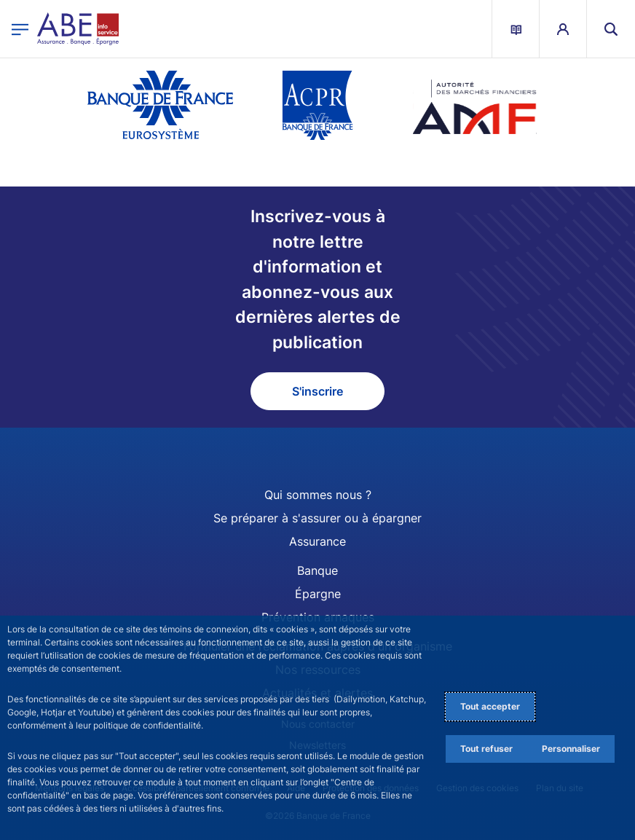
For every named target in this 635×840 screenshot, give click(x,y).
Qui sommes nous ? (318, 495)
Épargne (318, 594)
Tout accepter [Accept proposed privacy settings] (490, 706)
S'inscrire (317, 391)
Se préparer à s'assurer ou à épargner (317, 518)
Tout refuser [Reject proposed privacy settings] (486, 749)
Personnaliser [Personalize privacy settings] (571, 749)
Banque (317, 570)
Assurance (317, 541)
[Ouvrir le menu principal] (20, 29)
